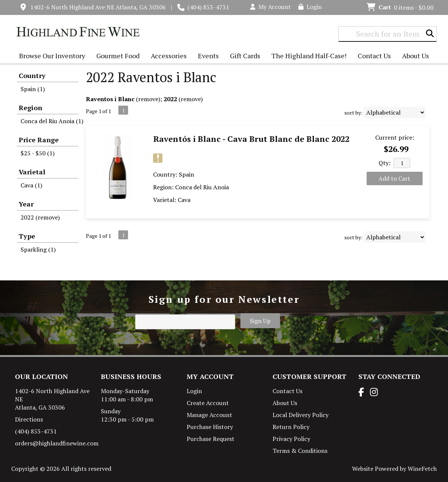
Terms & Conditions (300, 451)
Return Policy (291, 427)
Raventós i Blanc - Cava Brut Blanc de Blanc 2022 (251, 139)
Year (26, 204)
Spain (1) (33, 89)
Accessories (167, 57)
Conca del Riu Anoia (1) (52, 121)
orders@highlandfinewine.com (57, 443)
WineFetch (422, 469)
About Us (414, 57)
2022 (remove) (40, 217)
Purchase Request (211, 439)
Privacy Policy (291, 439)
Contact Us (374, 56)
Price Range (39, 140)
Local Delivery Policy (301, 415)
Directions (29, 419)
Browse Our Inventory (50, 57)
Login (310, 7)
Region (30, 108)
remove (148, 99)
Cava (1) (31, 185)
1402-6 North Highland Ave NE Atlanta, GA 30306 (98, 7)
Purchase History (210, 427)
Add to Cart (394, 178)
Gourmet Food (116, 57)
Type (27, 236)
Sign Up (260, 321)
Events (208, 56)
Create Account (208, 403)
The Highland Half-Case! (309, 56)
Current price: (395, 137)
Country (32, 75)
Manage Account (209, 415)
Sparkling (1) (38, 249)
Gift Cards (245, 56)
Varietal (32, 172)
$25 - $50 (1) (38, 153)
